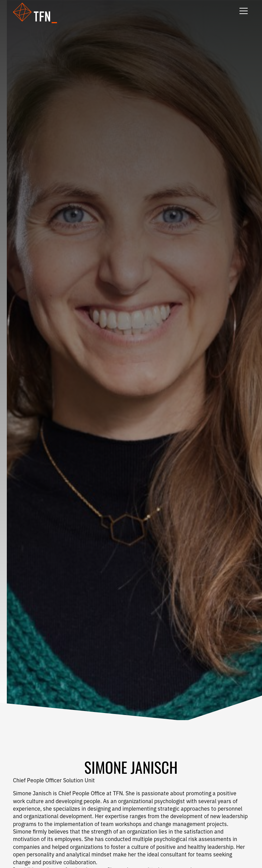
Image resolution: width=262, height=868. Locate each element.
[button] (39, 13)
